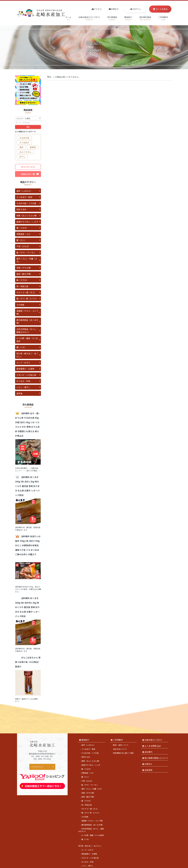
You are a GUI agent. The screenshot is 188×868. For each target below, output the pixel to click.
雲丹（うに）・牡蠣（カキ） (27, 260)
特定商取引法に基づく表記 (123, 745)
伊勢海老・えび (23, 234)
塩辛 (21, 147)
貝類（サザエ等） (24, 268)
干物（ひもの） (23, 246)
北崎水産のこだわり (153, 731)
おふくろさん (25, 152)
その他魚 (20, 305)
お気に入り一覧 (30, 174)
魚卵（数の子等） (24, 274)
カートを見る (162, 9)
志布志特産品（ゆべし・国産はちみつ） (27, 331)
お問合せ (115, 9)
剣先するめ (21, 209)
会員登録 (148, 762)
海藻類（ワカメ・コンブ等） (27, 312)
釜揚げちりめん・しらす (27, 222)
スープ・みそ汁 (23, 363)
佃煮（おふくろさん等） (27, 216)
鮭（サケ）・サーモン (26, 252)
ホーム (68, 18)
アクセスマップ (37, 758)
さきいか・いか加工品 (26, 375)
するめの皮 (24, 138)
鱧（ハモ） (21, 347)
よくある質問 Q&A (153, 737)
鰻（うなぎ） (22, 228)
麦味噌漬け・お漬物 (25, 369)
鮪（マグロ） (22, 280)
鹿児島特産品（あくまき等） (27, 321)
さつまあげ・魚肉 (24, 197)
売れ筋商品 (112, 18)
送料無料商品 (145, 18)
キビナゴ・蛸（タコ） (26, 292)
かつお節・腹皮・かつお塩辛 (27, 340)
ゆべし (22, 157)
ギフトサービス (28, 167)
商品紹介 (128, 18)
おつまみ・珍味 (23, 381)
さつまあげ (24, 142)
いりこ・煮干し (23, 387)
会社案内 (148, 743)
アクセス (98, 9)
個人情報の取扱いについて (156, 750)
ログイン (137, 9)
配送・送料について (121, 737)
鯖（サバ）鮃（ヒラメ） (27, 299)
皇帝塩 (33, 147)
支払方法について (120, 741)
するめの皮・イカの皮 (26, 203)
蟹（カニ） (21, 240)
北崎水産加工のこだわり (89, 18)
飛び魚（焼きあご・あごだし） (27, 355)
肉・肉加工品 (22, 286)
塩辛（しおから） (24, 191)
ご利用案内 (163, 18)
